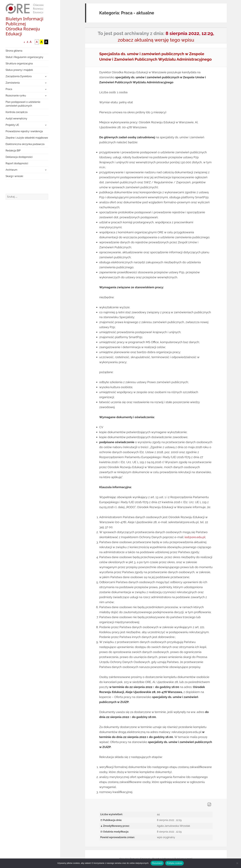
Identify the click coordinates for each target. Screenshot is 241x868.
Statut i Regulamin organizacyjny (24, 57)
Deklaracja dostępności (19, 157)
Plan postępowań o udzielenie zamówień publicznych (23, 104)
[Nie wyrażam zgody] (237, 863)
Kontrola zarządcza (17, 112)
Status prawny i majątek (19, 70)
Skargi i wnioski (14, 176)
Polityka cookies (174, 863)
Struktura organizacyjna (19, 64)
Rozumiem (157, 863)
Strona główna (14, 51)
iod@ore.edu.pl (195, 537)
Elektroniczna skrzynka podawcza (25, 144)
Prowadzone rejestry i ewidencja (24, 131)
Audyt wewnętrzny (16, 119)
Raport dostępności (17, 163)
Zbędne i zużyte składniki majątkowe (27, 138)
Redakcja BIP (13, 151)
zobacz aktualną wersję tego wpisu (156, 40)
